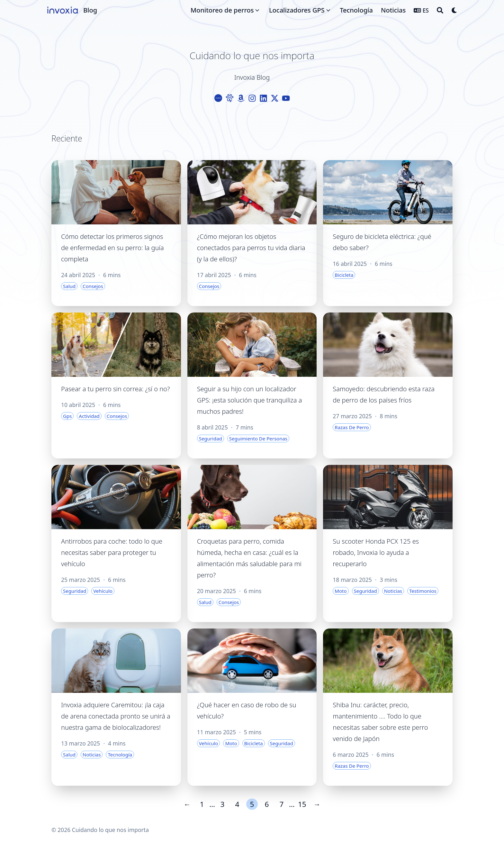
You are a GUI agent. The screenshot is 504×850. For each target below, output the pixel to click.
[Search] (440, 10)
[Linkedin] (263, 98)
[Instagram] (252, 98)
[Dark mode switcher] (455, 10)
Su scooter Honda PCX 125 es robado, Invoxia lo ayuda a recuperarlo (376, 552)
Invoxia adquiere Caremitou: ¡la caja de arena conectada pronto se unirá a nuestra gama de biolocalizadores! (116, 716)
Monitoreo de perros (222, 10)
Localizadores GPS (297, 10)
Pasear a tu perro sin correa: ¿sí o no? (115, 389)
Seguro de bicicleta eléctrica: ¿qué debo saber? (382, 242)
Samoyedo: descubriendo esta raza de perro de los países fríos (384, 394)
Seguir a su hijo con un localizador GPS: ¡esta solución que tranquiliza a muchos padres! (250, 400)
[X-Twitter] (275, 98)
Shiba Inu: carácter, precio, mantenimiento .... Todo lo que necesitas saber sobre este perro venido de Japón (380, 722)
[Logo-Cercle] (218, 98)
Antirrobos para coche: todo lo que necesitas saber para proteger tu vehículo (112, 552)
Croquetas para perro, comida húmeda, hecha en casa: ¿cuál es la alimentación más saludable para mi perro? (249, 558)
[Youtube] (286, 98)
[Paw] (230, 98)
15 (302, 804)
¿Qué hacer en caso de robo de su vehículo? (247, 710)
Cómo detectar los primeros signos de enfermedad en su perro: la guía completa (113, 248)
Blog (90, 10)
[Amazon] (241, 98)
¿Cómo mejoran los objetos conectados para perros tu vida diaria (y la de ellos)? (251, 248)
